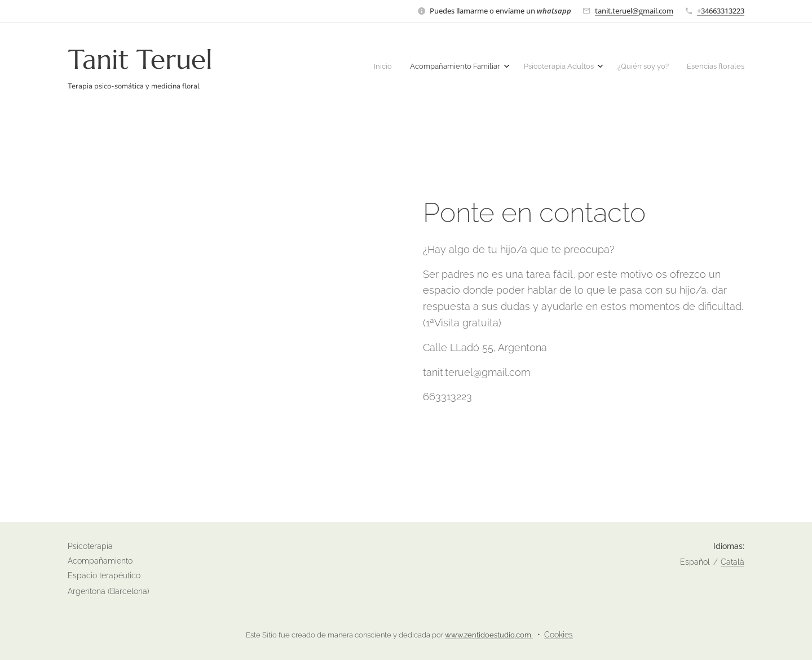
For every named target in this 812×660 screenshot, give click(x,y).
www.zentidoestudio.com (489, 635)
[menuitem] (664, 68)
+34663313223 (721, 11)
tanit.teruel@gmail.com (634, 11)
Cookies (559, 635)
